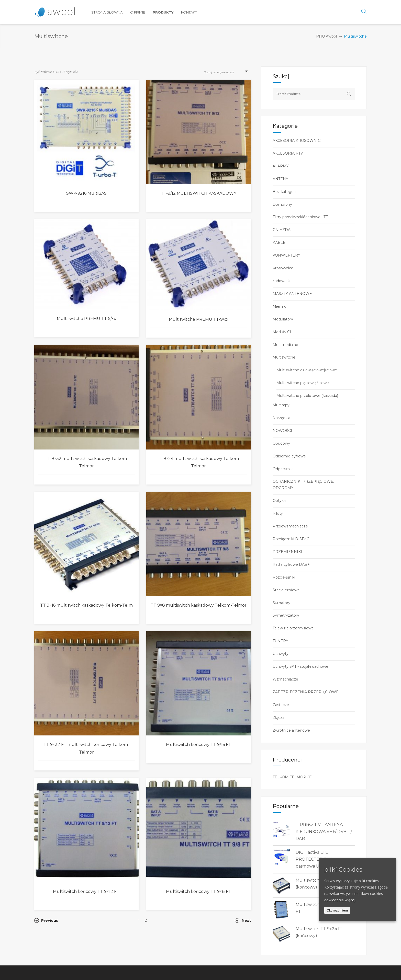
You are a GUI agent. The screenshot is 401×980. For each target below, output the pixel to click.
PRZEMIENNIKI (287, 552)
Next (243, 920)
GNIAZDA (282, 230)
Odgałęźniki (283, 469)
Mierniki (280, 306)
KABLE (279, 243)
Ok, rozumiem (337, 910)
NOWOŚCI (282, 431)
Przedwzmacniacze (290, 526)
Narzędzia (281, 418)
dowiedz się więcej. (340, 900)
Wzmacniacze (285, 679)
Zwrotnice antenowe (291, 730)
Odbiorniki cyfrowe (289, 456)
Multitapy (281, 405)
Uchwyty (281, 654)
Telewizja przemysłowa (293, 628)
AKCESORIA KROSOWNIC (297, 141)
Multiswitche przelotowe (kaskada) (307, 396)
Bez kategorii (285, 192)
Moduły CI (282, 332)
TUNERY (280, 641)
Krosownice (283, 268)
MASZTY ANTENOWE (292, 294)
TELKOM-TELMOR (289, 777)
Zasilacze (281, 705)
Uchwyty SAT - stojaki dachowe (300, 666)
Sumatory (281, 603)
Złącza (279, 718)
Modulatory (283, 319)
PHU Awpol (326, 36)
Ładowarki (282, 281)
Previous (46, 920)
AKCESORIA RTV (288, 153)
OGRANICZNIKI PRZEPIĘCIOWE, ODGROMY (303, 485)
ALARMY (281, 166)
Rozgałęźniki (284, 577)
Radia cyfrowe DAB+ (291, 564)
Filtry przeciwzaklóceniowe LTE (300, 217)
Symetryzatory (286, 615)
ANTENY (280, 179)
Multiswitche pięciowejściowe (303, 383)
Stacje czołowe (286, 590)
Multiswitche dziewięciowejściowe (307, 370)
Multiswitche (284, 357)
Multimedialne (285, 345)
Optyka (279, 501)
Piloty (278, 513)
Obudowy (281, 443)
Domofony (282, 204)
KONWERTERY (286, 255)
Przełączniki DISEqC (291, 539)
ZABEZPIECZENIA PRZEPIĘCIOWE (306, 692)
